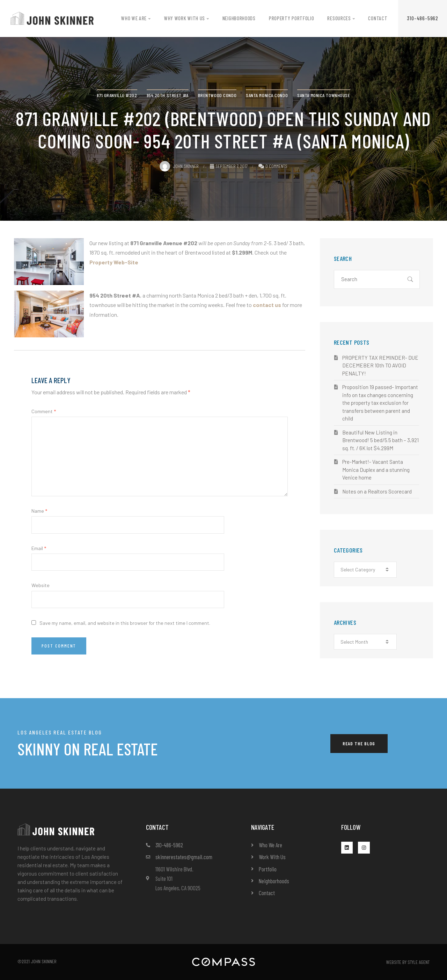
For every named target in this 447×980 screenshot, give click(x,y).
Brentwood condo (217, 95)
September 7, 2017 (229, 166)
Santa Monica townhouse (324, 95)
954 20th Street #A (168, 95)
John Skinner (179, 166)
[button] (423, 18)
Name (39, 511)
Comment (44, 411)
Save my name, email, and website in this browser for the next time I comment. (125, 623)
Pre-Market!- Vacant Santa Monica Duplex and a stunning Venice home (376, 470)
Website (41, 585)
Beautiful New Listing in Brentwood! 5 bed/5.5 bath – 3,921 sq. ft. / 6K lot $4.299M (380, 440)
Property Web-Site (114, 262)
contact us (267, 305)
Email (39, 548)
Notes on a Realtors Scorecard (377, 491)
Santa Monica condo (267, 95)
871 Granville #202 (117, 95)
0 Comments (276, 166)
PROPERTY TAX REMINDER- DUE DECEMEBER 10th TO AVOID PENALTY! (380, 365)
